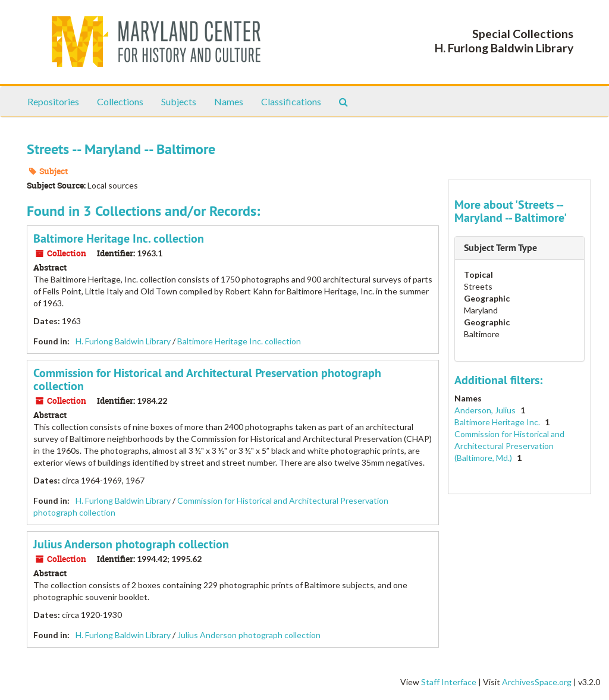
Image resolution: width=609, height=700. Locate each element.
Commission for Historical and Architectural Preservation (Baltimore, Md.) (509, 446)
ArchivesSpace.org (537, 682)
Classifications (291, 101)
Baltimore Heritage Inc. (498, 422)
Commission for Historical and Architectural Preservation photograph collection (207, 379)
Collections (120, 101)
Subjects (179, 101)
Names (229, 101)
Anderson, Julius (486, 410)
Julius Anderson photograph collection (131, 544)
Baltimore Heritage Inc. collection (119, 238)
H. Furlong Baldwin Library (123, 341)
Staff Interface (449, 682)
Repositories (53, 101)
